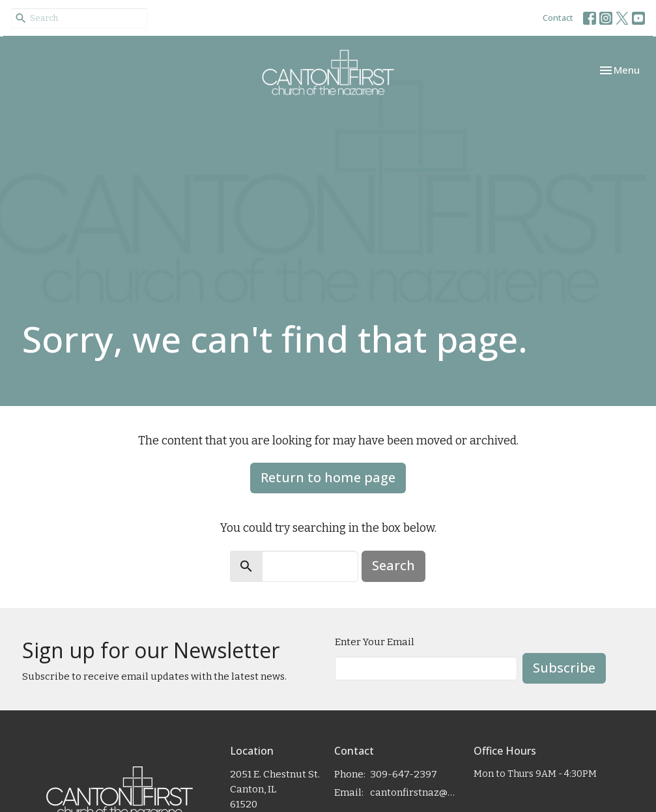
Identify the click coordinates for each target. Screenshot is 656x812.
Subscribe (564, 668)
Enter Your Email (375, 642)
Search (393, 565)
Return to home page (328, 477)
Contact (558, 18)
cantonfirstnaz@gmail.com (415, 792)
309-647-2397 (404, 774)
